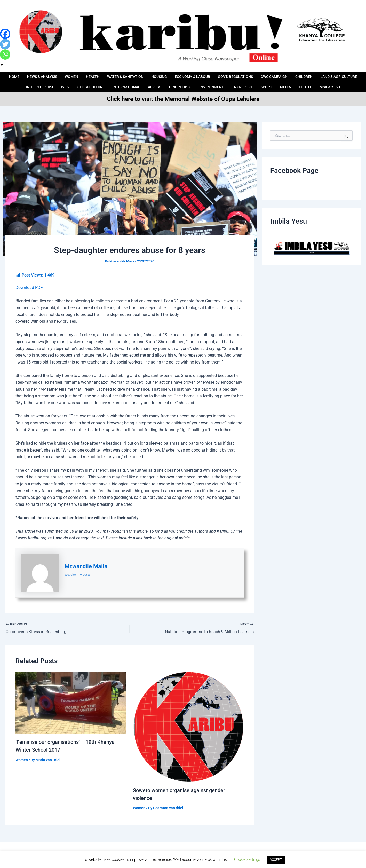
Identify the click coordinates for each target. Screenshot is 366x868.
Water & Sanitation (146, 75)
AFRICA (193, 82)
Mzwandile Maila (86, 566)
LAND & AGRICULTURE (31, 82)
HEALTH (112, 75)
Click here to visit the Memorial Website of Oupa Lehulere (183, 99)
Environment (252, 82)
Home (29, 75)
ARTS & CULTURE (127, 82)
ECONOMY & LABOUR (216, 75)
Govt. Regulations (261, 75)
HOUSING (182, 75)
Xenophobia (219, 82)
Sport (309, 82)
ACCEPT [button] (276, 860)
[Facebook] (5, 34)
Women (90, 75)
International (164, 82)
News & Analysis (58, 75)
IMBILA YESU (183, 89)
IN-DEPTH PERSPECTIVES (81, 82)
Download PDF (29, 287)
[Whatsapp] (5, 54)
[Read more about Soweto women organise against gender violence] (188, 727)
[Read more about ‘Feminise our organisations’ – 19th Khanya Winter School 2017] (71, 703)
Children (334, 75)
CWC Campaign (302, 75)
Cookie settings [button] (247, 859)
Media (328, 82)
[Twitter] (5, 44)
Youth (348, 82)
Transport (284, 82)
